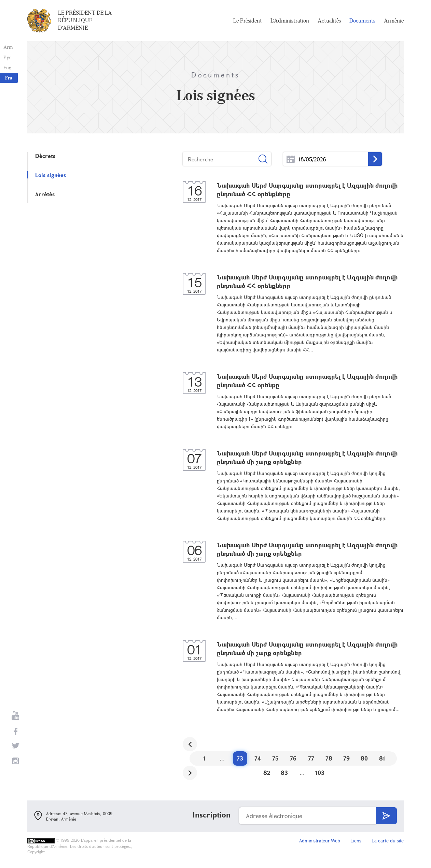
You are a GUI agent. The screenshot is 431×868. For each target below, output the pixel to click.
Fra (9, 78)
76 (293, 758)
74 (258, 758)
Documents (362, 20)
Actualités (329, 20)
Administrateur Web (320, 841)
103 (320, 773)
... (291, 159)
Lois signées (51, 175)
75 (275, 758)
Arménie (394, 20)
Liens (356, 841)
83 (284, 773)
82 (267, 773)
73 (240, 758)
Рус (7, 57)
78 (329, 758)
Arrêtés (45, 194)
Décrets (45, 156)
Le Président (248, 20)
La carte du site (388, 841)
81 (382, 758)
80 (364, 758)
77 (311, 758)
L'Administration (290, 20)
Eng (7, 67)
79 (346, 758)
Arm (8, 47)
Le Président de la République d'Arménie (85, 20)
